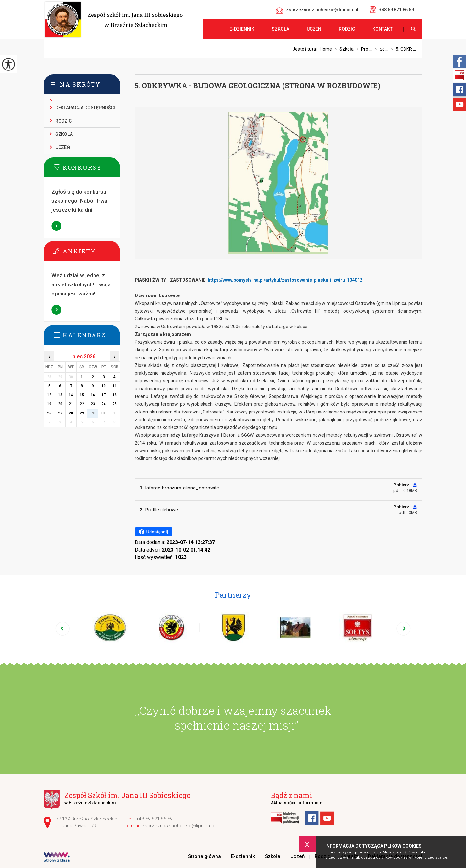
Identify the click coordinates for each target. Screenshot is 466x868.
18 (115, 395)
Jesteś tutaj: (306, 49)
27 (60, 413)
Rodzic (347, 29)
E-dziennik (242, 29)
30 (93, 413)
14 (71, 395)
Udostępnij (154, 532)
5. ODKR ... (402, 49)
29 (82, 413)
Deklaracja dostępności (85, 108)
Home (326, 49)
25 (115, 404)
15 (82, 395)
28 (71, 413)
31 (104, 413)
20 (60, 404)
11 (115, 386)
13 (60, 395)
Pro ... (363, 49)
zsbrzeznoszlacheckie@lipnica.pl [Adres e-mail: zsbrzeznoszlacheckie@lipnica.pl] (179, 826)
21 (71, 404)
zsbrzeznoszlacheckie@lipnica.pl (317, 10)
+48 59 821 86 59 (392, 10)
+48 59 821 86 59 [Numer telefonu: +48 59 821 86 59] (154, 819)
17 (104, 395)
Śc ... (380, 49)
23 (93, 404)
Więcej (57, 226)
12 (49, 395)
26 (49, 413)
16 (93, 395)
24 (104, 404)
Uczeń (314, 29)
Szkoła (281, 29)
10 (104, 386)
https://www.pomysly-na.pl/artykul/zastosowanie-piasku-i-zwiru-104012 (285, 280)
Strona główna (210, 29)
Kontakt (383, 29)
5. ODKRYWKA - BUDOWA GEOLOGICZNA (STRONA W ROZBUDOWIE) (257, 86)
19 (49, 404)
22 (82, 404)
